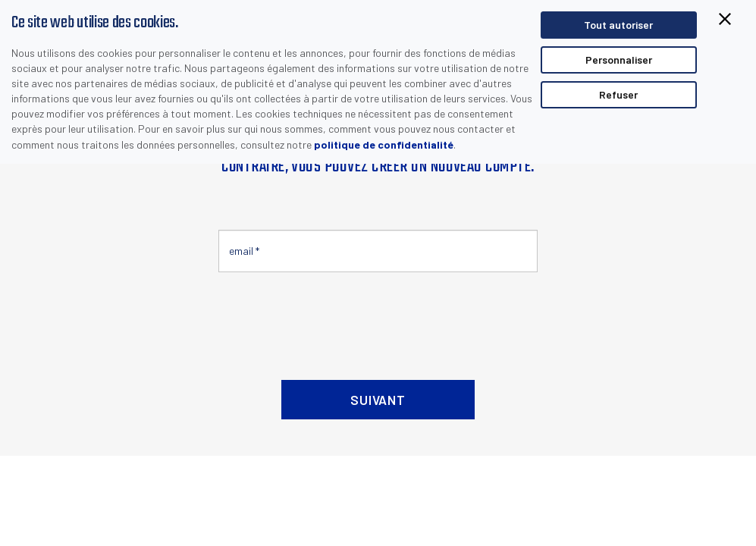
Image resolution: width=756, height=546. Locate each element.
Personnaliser (619, 60)
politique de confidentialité (384, 144)
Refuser (618, 94)
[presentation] (334, 320)
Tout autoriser (618, 25)
